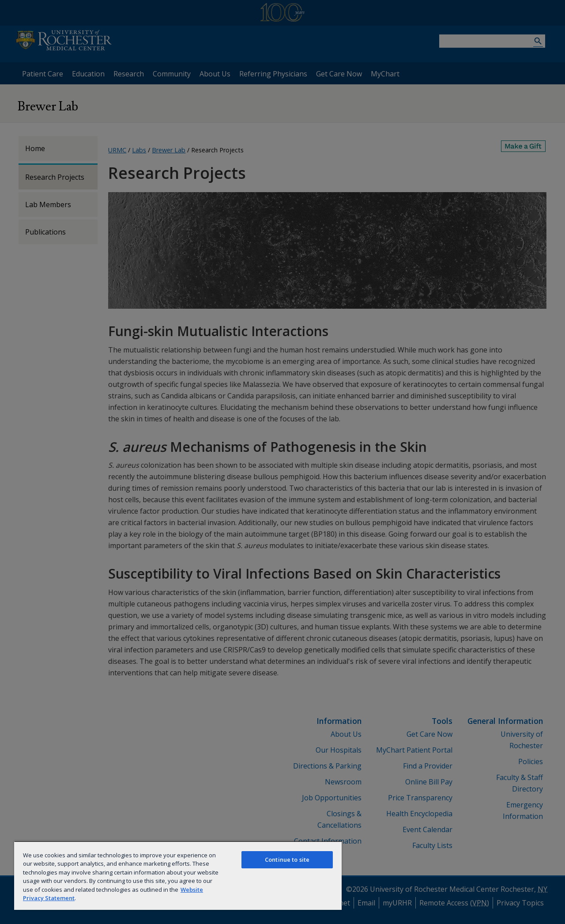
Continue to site (287, 860)
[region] (178, 875)
